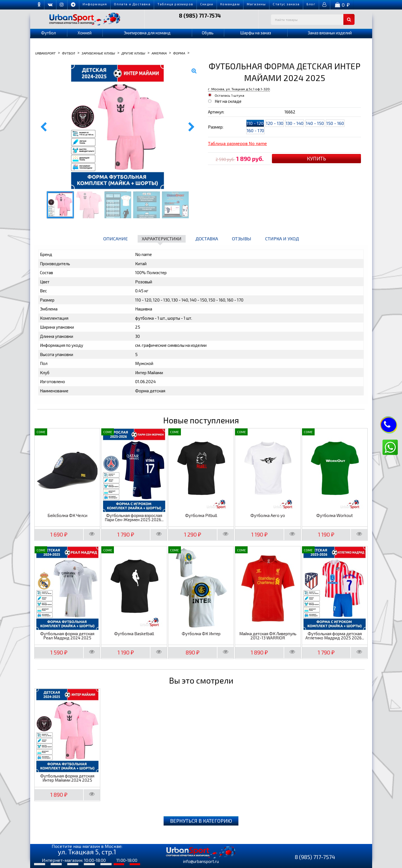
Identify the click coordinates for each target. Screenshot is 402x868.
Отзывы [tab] (242, 239)
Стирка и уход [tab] (282, 239)
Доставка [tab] (207, 239)
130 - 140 (295, 123)
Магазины (256, 4)
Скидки (207, 4)
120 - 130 (275, 123)
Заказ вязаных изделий (330, 33)
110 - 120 (255, 123)
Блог (311, 4)
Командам (230, 4)
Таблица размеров (175, 4)
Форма (179, 53)
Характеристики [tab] (162, 239)
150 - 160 (335, 123)
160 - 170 (255, 130)
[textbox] (313, 19)
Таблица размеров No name (237, 143)
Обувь (208, 33)
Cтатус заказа (286, 4)
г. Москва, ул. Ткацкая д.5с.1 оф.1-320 (239, 89)
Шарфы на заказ (256, 33)
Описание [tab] (116, 239)
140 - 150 (315, 123)
